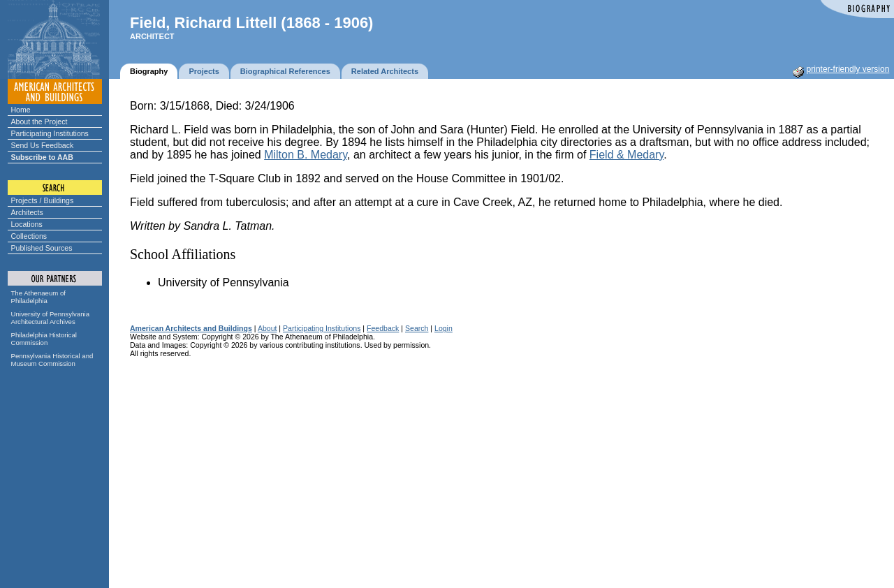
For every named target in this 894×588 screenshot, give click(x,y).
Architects (27, 212)
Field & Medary (626, 155)
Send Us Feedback (43, 145)
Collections (29, 236)
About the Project (39, 122)
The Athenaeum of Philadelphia (38, 297)
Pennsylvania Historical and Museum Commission (52, 360)
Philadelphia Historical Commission (44, 339)
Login (444, 328)
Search (417, 328)
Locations (27, 224)
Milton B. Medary (306, 155)
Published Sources (42, 248)
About (268, 328)
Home (21, 110)
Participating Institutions (50, 133)
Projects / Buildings (43, 200)
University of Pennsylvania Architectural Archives (51, 318)
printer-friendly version (848, 69)
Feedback (383, 328)
